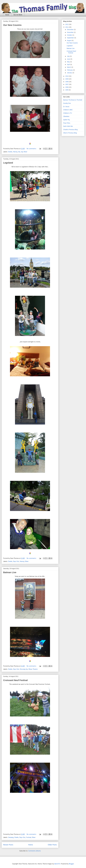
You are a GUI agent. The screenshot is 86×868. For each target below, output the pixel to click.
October (70, 35)
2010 (67, 76)
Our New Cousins (12, 25)
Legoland (8, 163)
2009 (67, 79)
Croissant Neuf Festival (15, 680)
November (70, 32)
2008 (67, 82)
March (69, 67)
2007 (67, 84)
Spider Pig (66, 120)
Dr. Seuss (66, 107)
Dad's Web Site (68, 126)
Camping (11, 837)
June (69, 59)
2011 (67, 27)
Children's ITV (68, 113)
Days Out (16, 561)
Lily (22, 152)
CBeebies (66, 116)
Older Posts (52, 845)
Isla (19, 152)
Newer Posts (8, 845)
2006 (67, 87)
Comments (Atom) (34, 851)
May (68, 62)
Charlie (10, 152)
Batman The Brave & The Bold (73, 100)
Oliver (25, 152)
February (70, 70)
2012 (67, 24)
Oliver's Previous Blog (70, 133)
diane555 (57, 864)
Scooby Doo (67, 103)
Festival (29, 837)
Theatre (35, 669)
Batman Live (10, 572)
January (70, 73)
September (71, 38)
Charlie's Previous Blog (70, 130)
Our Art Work (18, 15)
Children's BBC (68, 110)
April (69, 64)
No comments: (32, 149)
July (68, 56)
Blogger (71, 864)
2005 (67, 90)
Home (7, 15)
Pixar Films (67, 123)
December (70, 30)
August (69, 40)
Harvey (15, 152)
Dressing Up (24, 669)
